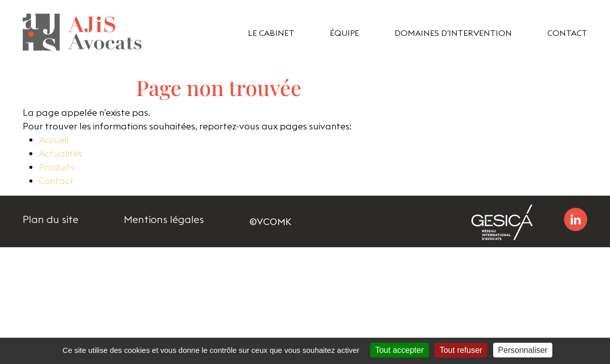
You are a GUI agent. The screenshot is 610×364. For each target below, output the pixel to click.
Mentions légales (164, 219)
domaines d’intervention (453, 33)
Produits (57, 167)
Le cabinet (271, 33)
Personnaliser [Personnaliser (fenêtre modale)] (523, 350)
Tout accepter (400, 350)
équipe (344, 33)
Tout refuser (461, 350)
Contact (567, 33)
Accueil (54, 140)
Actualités (61, 153)
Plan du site (51, 219)
